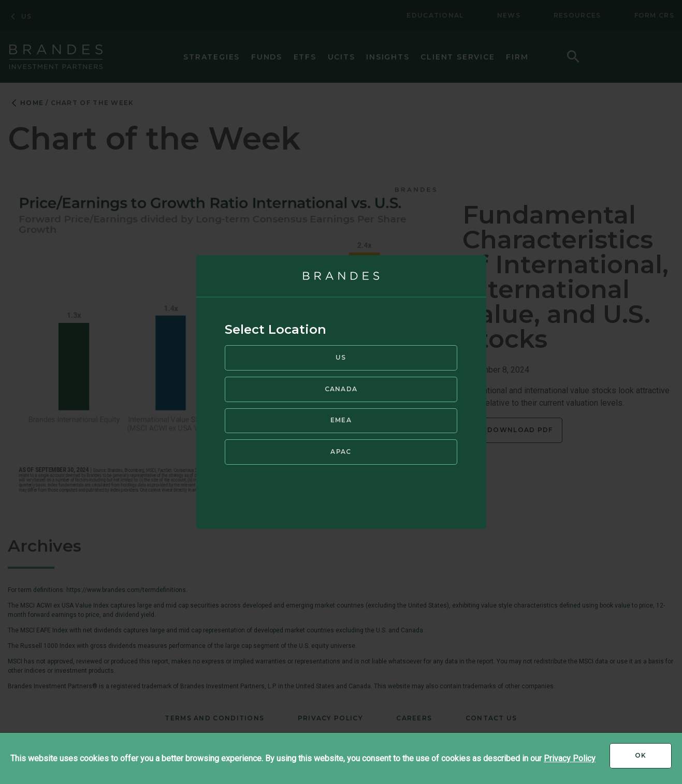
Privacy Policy (570, 758)
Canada (341, 389)
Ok (653, 759)
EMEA (341, 420)
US (341, 357)
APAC (341, 452)
